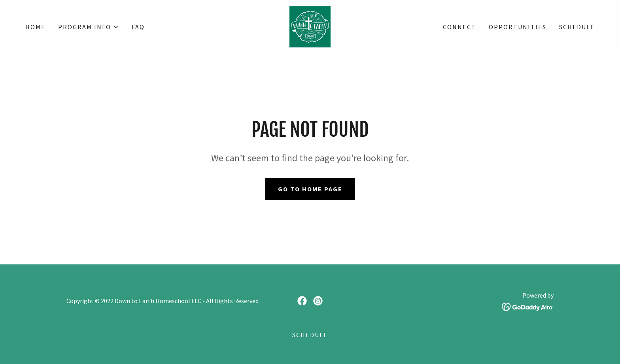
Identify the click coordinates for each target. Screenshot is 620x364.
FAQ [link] (138, 27)
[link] (310, 26)
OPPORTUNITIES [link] (518, 27)
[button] (89, 27)
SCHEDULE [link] (577, 27)
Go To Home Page (310, 189)
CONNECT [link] (459, 27)
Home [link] (35, 27)
